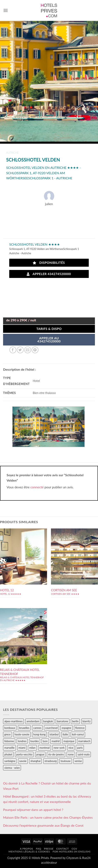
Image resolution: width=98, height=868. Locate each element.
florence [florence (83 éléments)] (80, 728)
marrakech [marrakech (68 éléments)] (84, 741)
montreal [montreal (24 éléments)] (45, 748)
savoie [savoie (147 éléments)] (23, 761)
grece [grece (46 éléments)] (7, 734)
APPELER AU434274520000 (49, 340)
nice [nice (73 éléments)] (71, 748)
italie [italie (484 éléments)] (65, 734)
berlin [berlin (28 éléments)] (75, 721)
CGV (74, 849)
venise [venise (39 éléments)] (78, 761)
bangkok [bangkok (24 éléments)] (48, 721)
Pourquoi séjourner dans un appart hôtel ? (33, 810)
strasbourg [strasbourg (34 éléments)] (51, 761)
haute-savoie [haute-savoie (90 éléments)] (22, 734)
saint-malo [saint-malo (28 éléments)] (84, 754)
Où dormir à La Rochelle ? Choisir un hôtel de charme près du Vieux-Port (47, 786)
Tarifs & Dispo (49, 329)
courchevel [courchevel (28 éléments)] (51, 728)
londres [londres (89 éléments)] (22, 741)
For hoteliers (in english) (71, 852)
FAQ (39, 849)
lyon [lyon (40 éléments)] (45, 741)
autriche (12, 153)
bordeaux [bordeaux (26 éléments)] (10, 728)
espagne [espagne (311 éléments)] (66, 728)
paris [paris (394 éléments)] (80, 748)
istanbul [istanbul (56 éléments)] (54, 734)
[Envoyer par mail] (28, 350)
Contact (63, 849)
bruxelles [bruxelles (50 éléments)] (24, 728)
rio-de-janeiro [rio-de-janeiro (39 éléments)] (56, 754)
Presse (49, 849)
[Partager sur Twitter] (20, 350)
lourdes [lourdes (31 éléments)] (35, 741)
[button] (6, 10)
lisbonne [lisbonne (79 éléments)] (9, 741)
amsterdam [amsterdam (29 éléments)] (33, 721)
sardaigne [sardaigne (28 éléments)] (10, 761)
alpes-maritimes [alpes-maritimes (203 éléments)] (13, 721)
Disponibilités (49, 263)
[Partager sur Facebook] (13, 350)
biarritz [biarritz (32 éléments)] (87, 721)
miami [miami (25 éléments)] (22, 748)
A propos (27, 849)
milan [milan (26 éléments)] (32, 748)
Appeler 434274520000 (49, 274)
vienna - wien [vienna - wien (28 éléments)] (12, 768)
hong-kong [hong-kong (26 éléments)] (39, 734)
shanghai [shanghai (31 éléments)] (35, 761)
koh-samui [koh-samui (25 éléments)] (78, 734)
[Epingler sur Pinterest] (35, 350)
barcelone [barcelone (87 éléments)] (63, 721)
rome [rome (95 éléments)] (71, 754)
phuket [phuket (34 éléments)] (8, 754)
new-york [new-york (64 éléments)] (59, 748)
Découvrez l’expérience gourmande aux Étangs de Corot (43, 825)
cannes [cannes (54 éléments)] (37, 728)
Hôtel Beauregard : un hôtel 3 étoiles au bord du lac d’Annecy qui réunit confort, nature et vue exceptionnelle (47, 799)
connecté (37, 487)
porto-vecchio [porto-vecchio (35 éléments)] (24, 754)
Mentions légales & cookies (29, 852)
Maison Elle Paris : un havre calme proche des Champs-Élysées (48, 817)
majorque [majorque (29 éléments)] (69, 741)
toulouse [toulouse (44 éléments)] (66, 761)
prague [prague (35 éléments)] (40, 754)
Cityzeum (72, 858)
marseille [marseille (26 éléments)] (9, 748)
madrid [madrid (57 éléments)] (56, 741)
